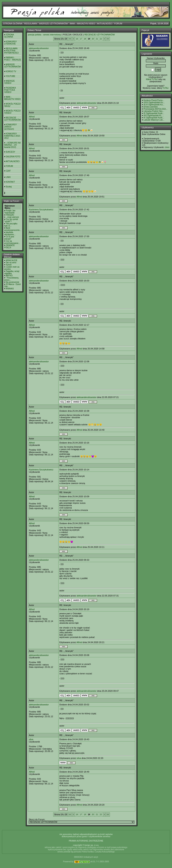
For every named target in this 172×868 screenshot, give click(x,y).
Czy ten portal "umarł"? (11, 220)
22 (101, 39)
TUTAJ (165, 88)
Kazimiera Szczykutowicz (41, 209)
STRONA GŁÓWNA (13, 24)
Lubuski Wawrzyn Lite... (154, 120)
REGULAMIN (31, 24)
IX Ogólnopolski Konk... (154, 113)
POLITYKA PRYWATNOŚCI (11, 52)
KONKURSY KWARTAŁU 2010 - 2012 (13, 136)
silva (31, 739)
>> (108, 39)
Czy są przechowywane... (12, 242)
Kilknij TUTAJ (152, 79)
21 (97, 39)
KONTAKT (10, 182)
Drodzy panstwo (151, 107)
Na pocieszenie (12, 282)
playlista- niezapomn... (10, 233)
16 (77, 39)
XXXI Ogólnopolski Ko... (154, 102)
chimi (167, 147)
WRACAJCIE (12, 260)
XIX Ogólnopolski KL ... (154, 116)
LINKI (8, 177)
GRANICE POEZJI (9, 246)
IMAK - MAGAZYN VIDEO (82, 24)
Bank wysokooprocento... (13, 229)
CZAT (8, 171)
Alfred (32, 117)
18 (85, 39)
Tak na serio (11, 263)
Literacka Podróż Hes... (154, 111)
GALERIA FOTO (13, 157)
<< (70, 39)
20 (93, 39)
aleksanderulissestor (39, 48)
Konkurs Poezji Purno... (154, 100)
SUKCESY (10, 152)
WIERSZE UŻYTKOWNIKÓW (53, 24)
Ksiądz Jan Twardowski (10, 212)
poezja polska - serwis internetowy (44, 35)
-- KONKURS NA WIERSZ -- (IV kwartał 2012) (12, 145)
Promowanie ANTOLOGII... (155, 109)
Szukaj (9, 187)
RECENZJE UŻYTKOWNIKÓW (12, 119)
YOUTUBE (10, 76)
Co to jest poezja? (9, 238)
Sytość (9, 265)
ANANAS (10, 289)
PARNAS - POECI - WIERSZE (13, 59)
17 (81, 39)
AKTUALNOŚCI (105, 24)
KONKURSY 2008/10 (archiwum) (10, 127)
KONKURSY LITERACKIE (10, 43)
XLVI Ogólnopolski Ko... (154, 105)
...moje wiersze (12, 217)
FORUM (118, 24)
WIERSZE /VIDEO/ (9, 82)
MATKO (9, 276)
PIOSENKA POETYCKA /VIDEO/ (10, 90)
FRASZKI (10, 215)
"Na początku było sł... (11, 225)
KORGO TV (11, 71)
